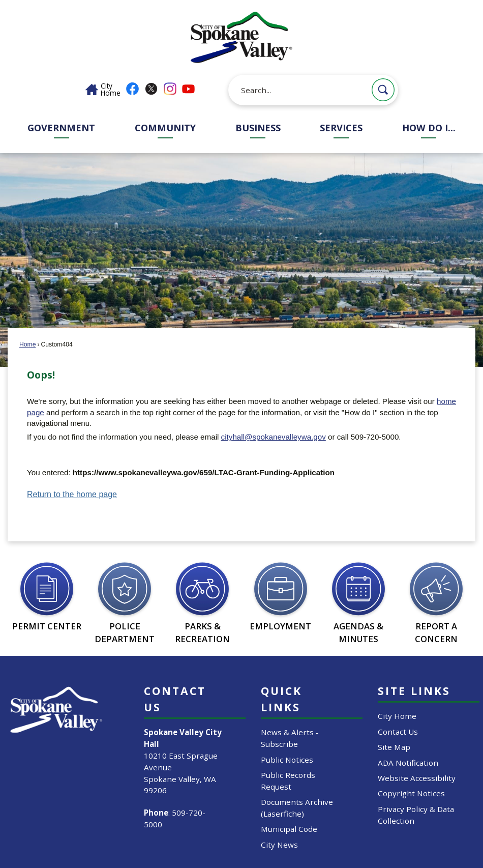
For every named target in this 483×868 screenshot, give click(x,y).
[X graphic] (151, 89)
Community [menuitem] (165, 128)
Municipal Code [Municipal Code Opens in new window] (289, 829)
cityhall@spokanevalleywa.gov (274, 437)
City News (279, 845)
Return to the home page (72, 494)
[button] (383, 90)
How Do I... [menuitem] (429, 128)
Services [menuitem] (341, 128)
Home (27, 344)
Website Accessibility (417, 778)
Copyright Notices (411, 793)
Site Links (414, 691)
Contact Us (398, 732)
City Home (397, 716)
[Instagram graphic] (170, 89)
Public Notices (287, 760)
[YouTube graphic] (188, 89)
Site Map (394, 747)
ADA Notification (408, 763)
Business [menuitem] (258, 128)
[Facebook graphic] (132, 89)
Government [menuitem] (61, 128)
